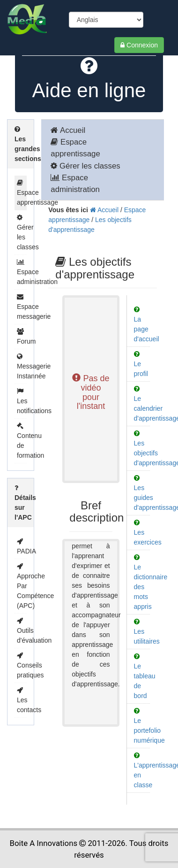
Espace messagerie (34, 307)
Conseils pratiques (30, 665)
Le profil (141, 364)
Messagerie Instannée (34, 366)
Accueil (68, 130)
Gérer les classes (85, 166)
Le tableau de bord (145, 676)
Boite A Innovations (44, 843)
